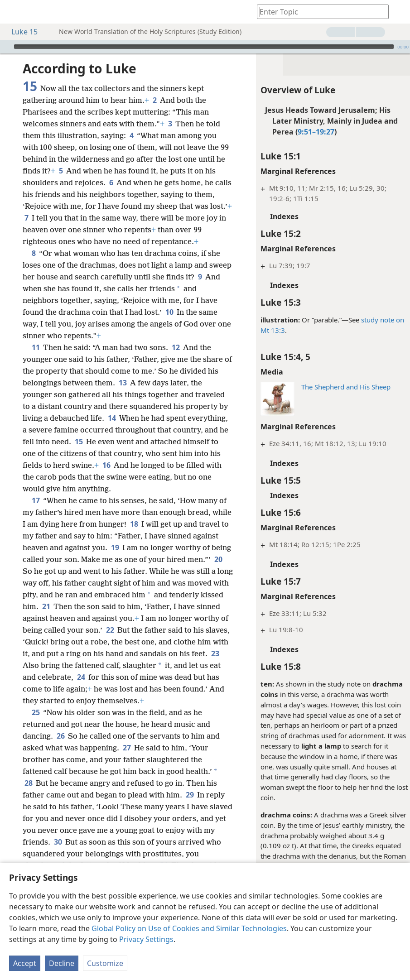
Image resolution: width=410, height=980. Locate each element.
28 (28, 795)
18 (155, 524)
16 (106, 465)
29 (190, 807)
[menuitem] (14, 12)
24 (181, 677)
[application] (205, 47)
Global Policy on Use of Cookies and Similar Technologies (189, 928)
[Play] (6, 47)
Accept (25, 963)
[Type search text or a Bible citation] (318, 12)
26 (60, 748)
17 (36, 500)
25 (36, 724)
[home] (14, 12)
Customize (105, 963)
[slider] (204, 47)
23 (98, 665)
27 (127, 759)
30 (88, 854)
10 (169, 312)
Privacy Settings (146, 939)
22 (171, 630)
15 (79, 442)
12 (176, 347)
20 (53, 571)
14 (112, 418)
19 (142, 548)
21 (102, 606)
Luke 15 (20, 32)
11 (36, 347)
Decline (62, 963)
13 (123, 383)
